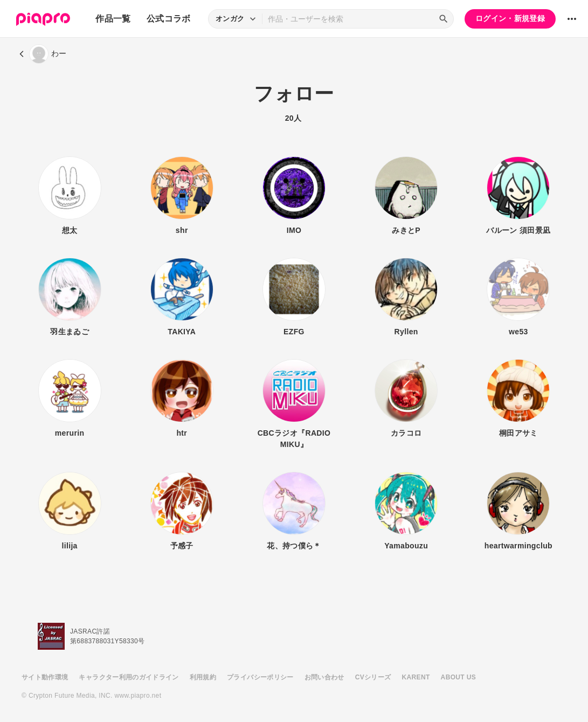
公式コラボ (169, 19)
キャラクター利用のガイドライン (129, 677)
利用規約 (203, 677)
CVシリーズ (373, 677)
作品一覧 (113, 19)
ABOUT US (458, 677)
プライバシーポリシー (260, 677)
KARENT (416, 677)
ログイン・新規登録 (510, 18)
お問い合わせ (324, 677)
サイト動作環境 (45, 677)
